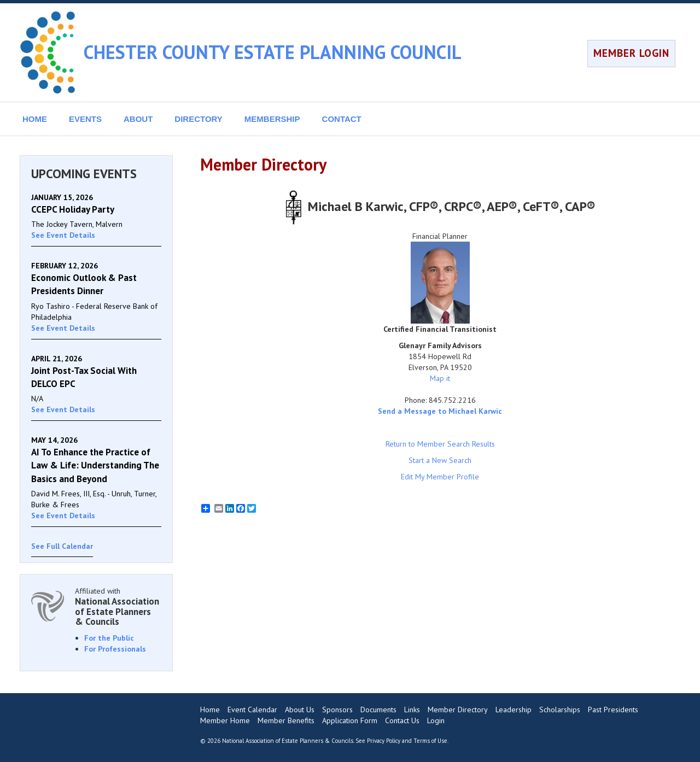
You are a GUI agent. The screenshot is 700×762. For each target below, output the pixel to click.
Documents (378, 710)
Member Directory (458, 710)
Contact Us (402, 720)
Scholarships (560, 710)
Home (210, 710)
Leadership (514, 710)
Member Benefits (286, 720)
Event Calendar (252, 710)
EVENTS (85, 119)
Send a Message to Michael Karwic (440, 411)
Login (436, 720)
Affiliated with (118, 606)
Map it (440, 378)
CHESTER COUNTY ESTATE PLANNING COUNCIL (273, 52)
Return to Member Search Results (440, 444)
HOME (35, 119)
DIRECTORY (199, 119)
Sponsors (337, 710)
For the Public (109, 638)
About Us (300, 710)
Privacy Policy (384, 741)
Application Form (350, 720)
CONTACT (342, 119)
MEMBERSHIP (272, 119)
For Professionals (115, 649)
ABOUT (138, 119)
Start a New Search (440, 460)
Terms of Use (430, 741)
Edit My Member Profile (440, 477)
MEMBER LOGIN (631, 53)
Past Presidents (613, 710)
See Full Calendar (62, 546)
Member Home (225, 720)
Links (412, 710)
